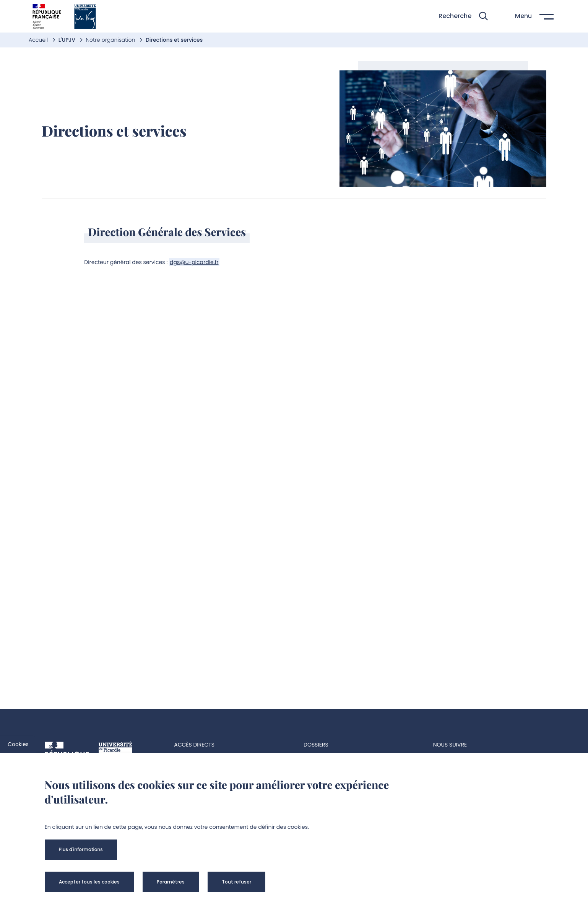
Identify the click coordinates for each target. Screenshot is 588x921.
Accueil (39, 40)
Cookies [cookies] (18, 744)
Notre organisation (111, 40)
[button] (463, 16)
